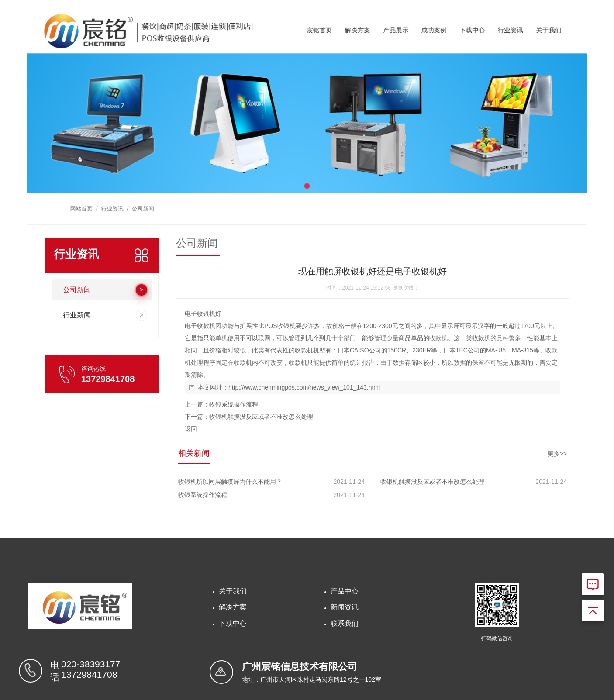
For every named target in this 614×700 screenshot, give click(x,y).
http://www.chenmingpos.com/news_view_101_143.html (304, 387)
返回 (191, 429)
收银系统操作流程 (234, 404)
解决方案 (353, 38)
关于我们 (525, 38)
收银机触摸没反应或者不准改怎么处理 (261, 417)
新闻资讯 (345, 607)
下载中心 (456, 38)
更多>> (557, 454)
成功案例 (422, 38)
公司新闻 (158, 200)
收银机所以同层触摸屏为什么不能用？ (230, 482)
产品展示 (387, 38)
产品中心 (345, 591)
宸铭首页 (318, 38)
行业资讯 (491, 38)
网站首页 (103, 200)
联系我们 (345, 623)
